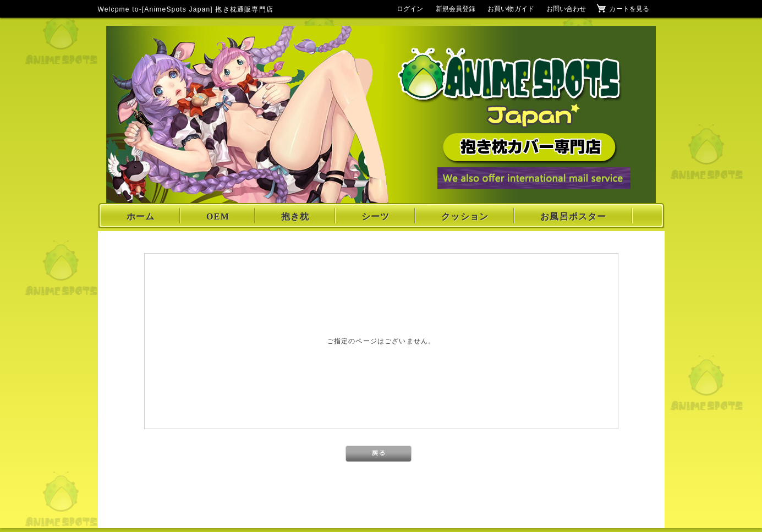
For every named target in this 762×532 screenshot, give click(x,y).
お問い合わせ (566, 9)
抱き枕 (295, 216)
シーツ (376, 216)
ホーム (141, 216)
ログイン (410, 9)
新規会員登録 (456, 9)
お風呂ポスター (573, 216)
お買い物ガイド (511, 9)
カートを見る (629, 9)
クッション (465, 216)
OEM (218, 216)
